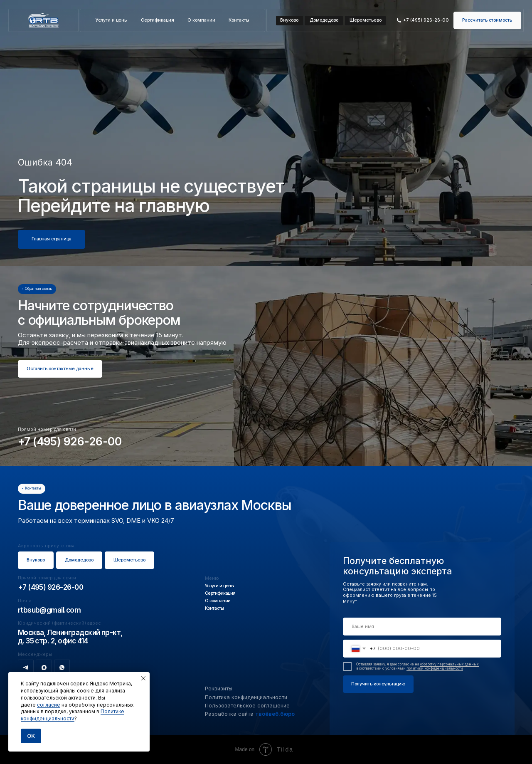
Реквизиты (219, 689)
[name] (422, 627)
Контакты (239, 20)
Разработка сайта (250, 714)
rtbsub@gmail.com (49, 610)
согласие (49, 705)
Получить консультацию (378, 684)
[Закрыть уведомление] (143, 678)
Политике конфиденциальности (73, 715)
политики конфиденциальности (435, 668)
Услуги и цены (112, 20)
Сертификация (158, 20)
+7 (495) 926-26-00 (70, 441)
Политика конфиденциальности (246, 697)
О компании (201, 20)
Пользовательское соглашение (247, 706)
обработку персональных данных (449, 664)
